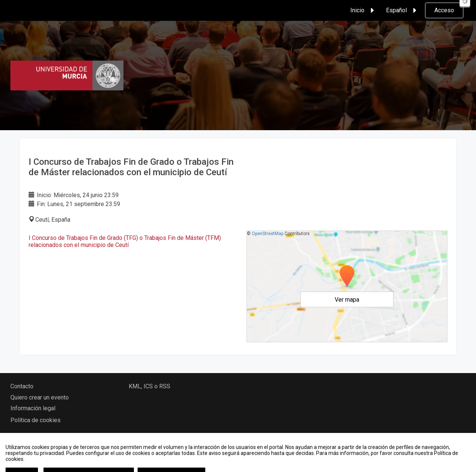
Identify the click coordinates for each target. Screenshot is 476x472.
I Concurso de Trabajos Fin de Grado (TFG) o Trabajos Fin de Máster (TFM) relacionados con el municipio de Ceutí (125, 241)
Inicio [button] (363, 10)
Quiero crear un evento (40, 397)
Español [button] (402, 10)
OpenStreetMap (268, 234)
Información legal (33, 408)
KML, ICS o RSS (149, 386)
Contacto (22, 386)
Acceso (444, 10)
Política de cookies (36, 420)
